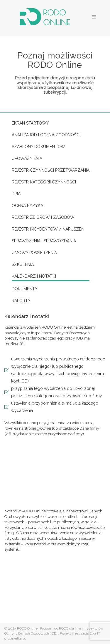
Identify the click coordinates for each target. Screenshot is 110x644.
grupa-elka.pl (15, 638)
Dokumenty (25, 289)
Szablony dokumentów (38, 147)
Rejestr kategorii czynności (44, 182)
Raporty (21, 301)
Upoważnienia (27, 158)
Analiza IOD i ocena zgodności (46, 135)
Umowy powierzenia (34, 253)
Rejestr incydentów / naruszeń (48, 229)
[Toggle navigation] (94, 17)
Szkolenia (23, 264)
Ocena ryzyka (27, 206)
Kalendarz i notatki (34, 276)
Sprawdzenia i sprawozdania (44, 241)
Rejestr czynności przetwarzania (51, 170)
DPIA (16, 194)
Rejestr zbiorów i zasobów (43, 217)
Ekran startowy (30, 123)
